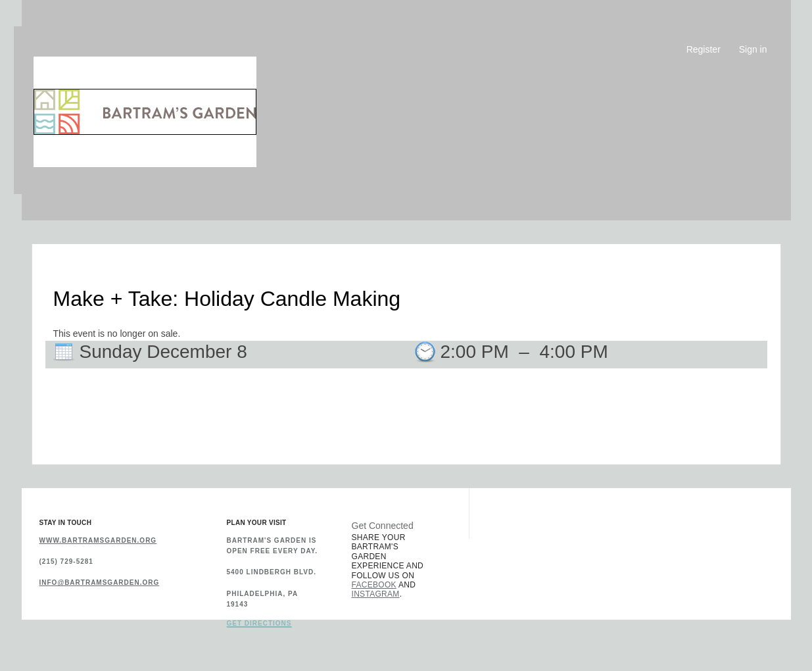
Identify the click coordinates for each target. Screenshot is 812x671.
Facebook (374, 585)
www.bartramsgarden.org (98, 540)
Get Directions (259, 624)
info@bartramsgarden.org (100, 583)
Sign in (753, 49)
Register (704, 49)
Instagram (376, 594)
